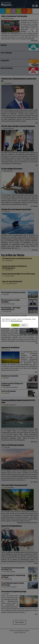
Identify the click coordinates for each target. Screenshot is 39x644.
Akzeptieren (15, 325)
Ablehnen (24, 325)
